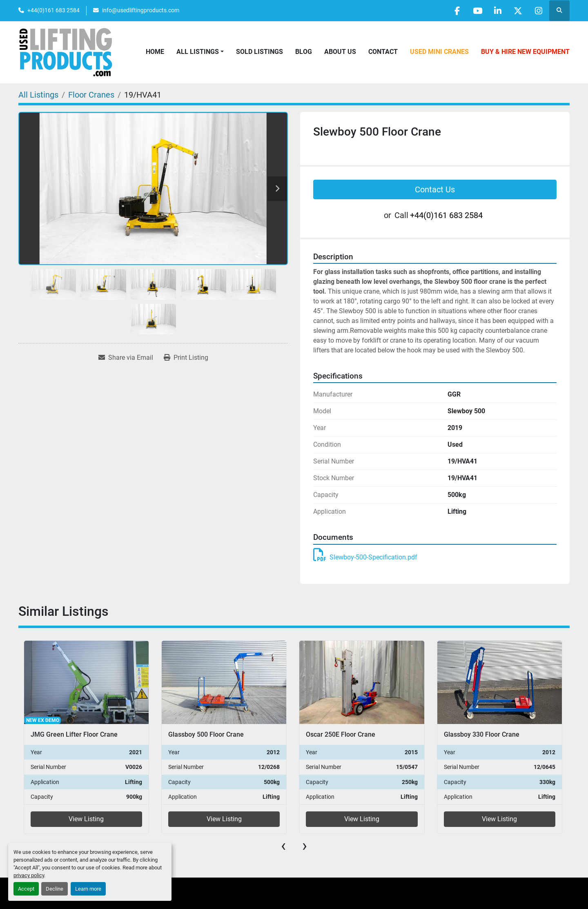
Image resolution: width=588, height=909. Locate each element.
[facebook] (455, 11)
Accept (26, 889)
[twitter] (517, 11)
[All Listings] (38, 95)
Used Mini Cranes (439, 52)
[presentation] (283, 846)
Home (155, 52)
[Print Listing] (186, 358)
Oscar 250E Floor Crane (341, 734)
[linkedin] (497, 11)
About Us (340, 52)
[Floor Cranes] (91, 95)
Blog (304, 52)
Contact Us (435, 189)
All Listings (198, 52)
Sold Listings (259, 52)
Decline (55, 889)
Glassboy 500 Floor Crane (206, 734)
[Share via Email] (126, 358)
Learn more (88, 889)
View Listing (86, 819)
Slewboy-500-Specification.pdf (365, 557)
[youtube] (476, 11)
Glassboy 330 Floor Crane (482, 734)
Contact (383, 52)
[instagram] (538, 11)
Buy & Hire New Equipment (525, 52)
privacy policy (29, 875)
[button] (200, 52)
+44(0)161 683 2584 (53, 10)
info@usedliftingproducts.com (141, 10)
